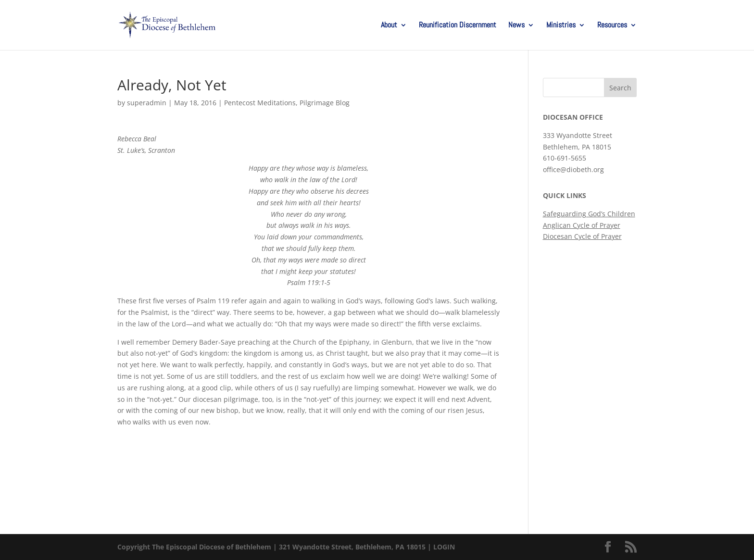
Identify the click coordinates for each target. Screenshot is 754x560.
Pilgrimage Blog (325, 103)
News (516, 26)
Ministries (561, 26)
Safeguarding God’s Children (589, 214)
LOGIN (444, 547)
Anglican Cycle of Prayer (582, 225)
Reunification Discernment (458, 26)
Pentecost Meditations (260, 103)
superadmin (147, 103)
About (389, 26)
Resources (612, 26)
